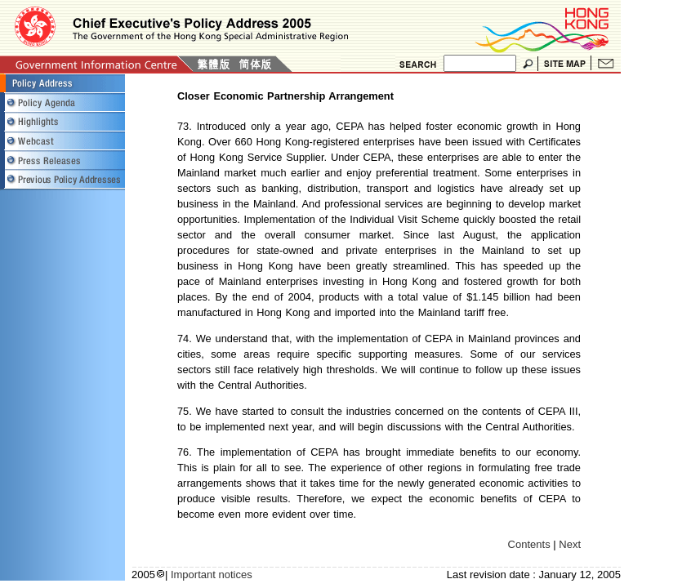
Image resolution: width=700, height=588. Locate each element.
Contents (529, 544)
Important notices (212, 575)
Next (570, 544)
